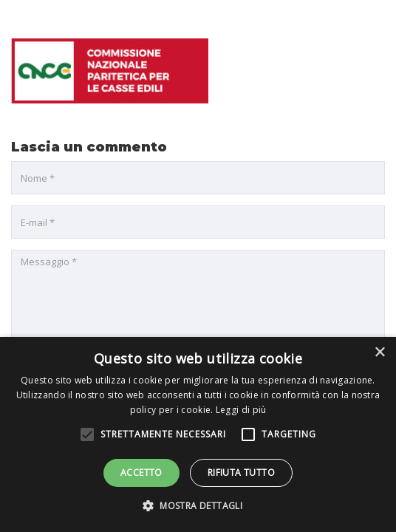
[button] (198, 506)
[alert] (198, 434)
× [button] (379, 353)
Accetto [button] (141, 473)
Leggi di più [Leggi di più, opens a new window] (241, 410)
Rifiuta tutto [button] (241, 473)
